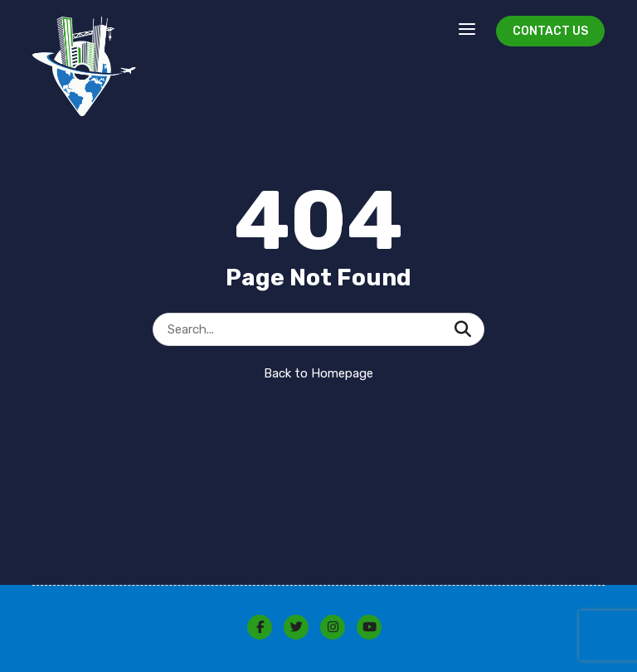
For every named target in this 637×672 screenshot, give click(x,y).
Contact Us (550, 31)
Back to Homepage (318, 373)
